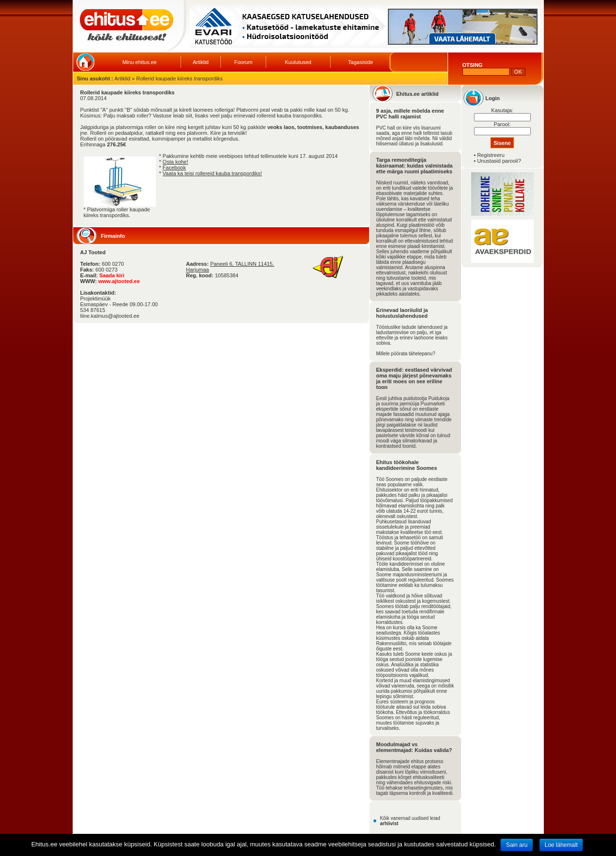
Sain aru (517, 845)
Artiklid (200, 62)
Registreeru (491, 155)
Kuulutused (298, 62)
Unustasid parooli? (499, 161)
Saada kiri (112, 275)
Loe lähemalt (561, 845)
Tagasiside (360, 62)
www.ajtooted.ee (119, 281)
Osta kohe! (175, 162)
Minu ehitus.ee (140, 62)
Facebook (174, 168)
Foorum (244, 62)
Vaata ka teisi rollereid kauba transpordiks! (212, 173)
